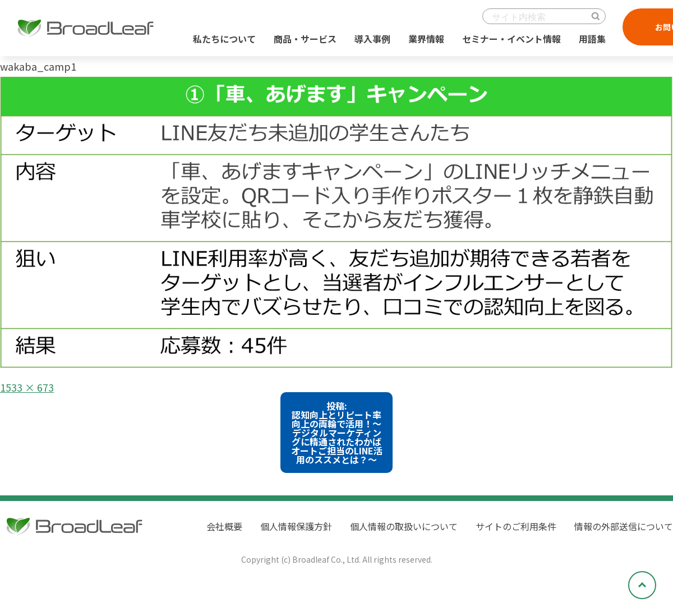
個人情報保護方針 (296, 526)
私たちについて (224, 39)
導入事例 (372, 39)
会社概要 (224, 526)
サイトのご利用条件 (516, 526)
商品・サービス (305, 39)
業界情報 (426, 39)
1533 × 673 (27, 387)
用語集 (592, 39)
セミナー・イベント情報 (511, 39)
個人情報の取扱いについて (404, 526)
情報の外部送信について (624, 526)
